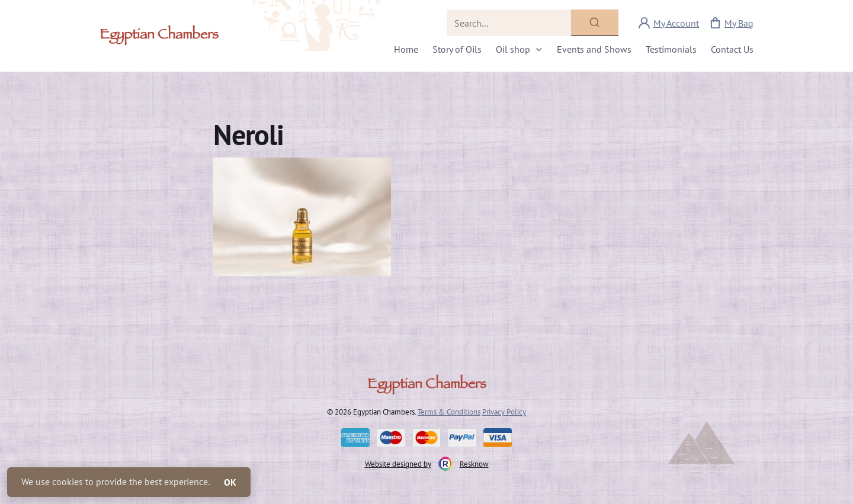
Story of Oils (457, 49)
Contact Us (732, 49)
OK (230, 482)
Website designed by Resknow (427, 464)
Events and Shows (594, 49)
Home (406, 49)
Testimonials (671, 49)
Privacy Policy (504, 412)
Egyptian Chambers (159, 36)
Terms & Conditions (449, 412)
